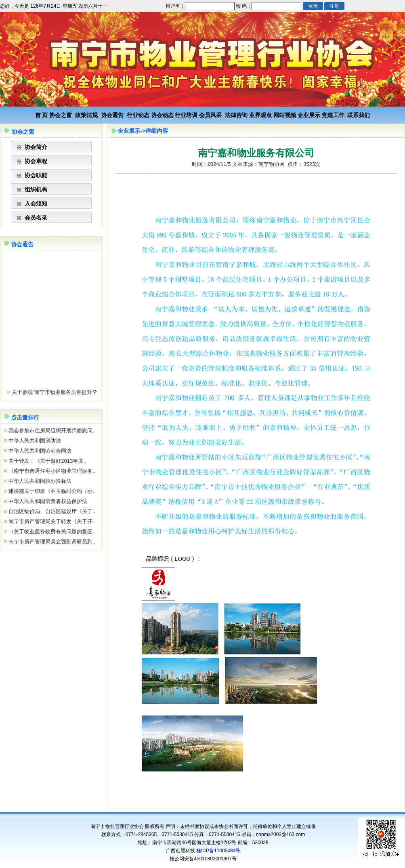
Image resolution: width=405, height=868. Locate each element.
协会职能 (36, 175)
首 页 (42, 115)
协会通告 (112, 115)
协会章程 (36, 161)
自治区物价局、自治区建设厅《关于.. (51, 511)
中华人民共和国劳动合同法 (40, 451)
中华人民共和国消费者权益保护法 (47, 501)
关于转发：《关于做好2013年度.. (47, 461)
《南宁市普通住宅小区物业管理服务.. (51, 471)
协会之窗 (61, 115)
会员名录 (36, 218)
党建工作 (333, 115)
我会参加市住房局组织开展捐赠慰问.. (51, 431)
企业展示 (309, 115)
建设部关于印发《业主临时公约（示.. (51, 491)
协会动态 (162, 115)
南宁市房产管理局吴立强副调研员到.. (51, 542)
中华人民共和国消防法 (34, 441)
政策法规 (86, 115)
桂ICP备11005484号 (218, 851)
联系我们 (359, 115)
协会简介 (36, 147)
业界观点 (260, 115)
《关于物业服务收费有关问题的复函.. (51, 531)
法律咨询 (236, 115)
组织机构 (36, 189)
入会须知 (36, 203)
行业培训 (186, 115)
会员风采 (210, 115)
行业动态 (138, 115)
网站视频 (285, 115)
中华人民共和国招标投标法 (40, 481)
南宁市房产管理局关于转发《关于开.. (51, 521)
